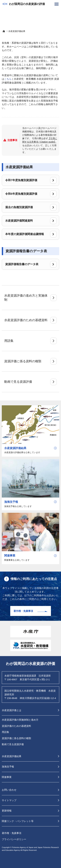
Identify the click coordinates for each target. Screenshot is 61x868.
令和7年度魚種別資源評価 (31, 180)
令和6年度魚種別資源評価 (31, 194)
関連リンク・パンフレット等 (18, 821)
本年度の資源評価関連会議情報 (31, 234)
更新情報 (7, 811)
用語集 (30, 341)
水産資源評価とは (12, 710)
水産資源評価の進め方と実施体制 (30, 297)
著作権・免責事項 (23, 611)
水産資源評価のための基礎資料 (30, 320)
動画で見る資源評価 (30, 382)
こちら (8, 79)
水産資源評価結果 (12, 756)
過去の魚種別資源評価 (31, 207)
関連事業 (7, 777)
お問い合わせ (9, 790)
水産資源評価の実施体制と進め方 (20, 720)
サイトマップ (9, 800)
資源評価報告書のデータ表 (31, 264)
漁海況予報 (8, 767)
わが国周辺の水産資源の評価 (24, 4)
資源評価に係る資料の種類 (30, 361)
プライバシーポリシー (14, 839)
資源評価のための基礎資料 (16, 726)
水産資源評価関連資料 (31, 221)
